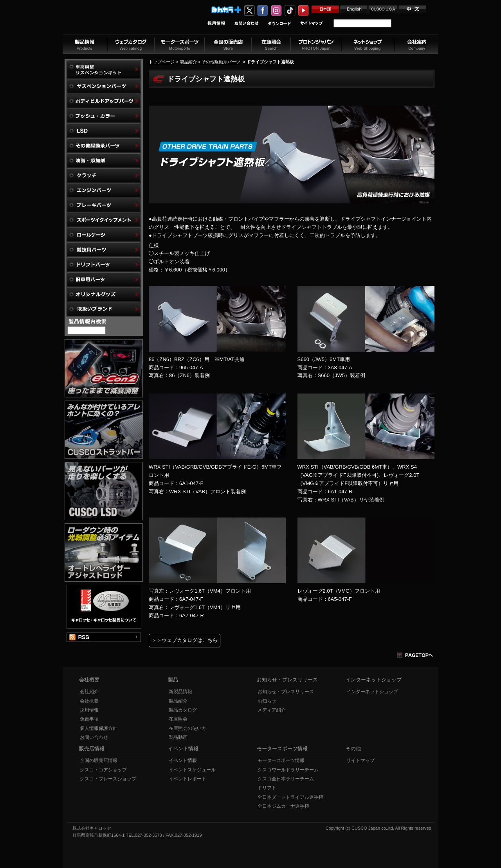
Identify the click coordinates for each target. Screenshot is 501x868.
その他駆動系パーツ (221, 62)
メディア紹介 (272, 710)
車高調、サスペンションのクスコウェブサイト (114, 21)
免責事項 (89, 719)
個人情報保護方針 (99, 728)
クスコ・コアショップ (103, 770)
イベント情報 (183, 760)
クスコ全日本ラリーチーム (286, 779)
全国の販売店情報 (99, 760)
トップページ (162, 62)
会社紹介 (89, 692)
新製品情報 (180, 692)
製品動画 (178, 737)
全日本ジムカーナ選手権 (283, 806)
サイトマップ (360, 760)
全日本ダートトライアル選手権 (290, 797)
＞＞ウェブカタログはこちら (185, 640)
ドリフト (267, 788)
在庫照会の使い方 (187, 728)
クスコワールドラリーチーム (288, 770)
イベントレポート (187, 779)
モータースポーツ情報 (281, 760)
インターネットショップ (372, 692)
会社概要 (89, 701)
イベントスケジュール (192, 770)
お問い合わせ (94, 737)
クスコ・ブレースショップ (108, 779)
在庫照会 (178, 719)
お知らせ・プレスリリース (286, 692)
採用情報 (89, 710)
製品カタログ (183, 710)
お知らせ (267, 701)
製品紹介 (188, 62)
